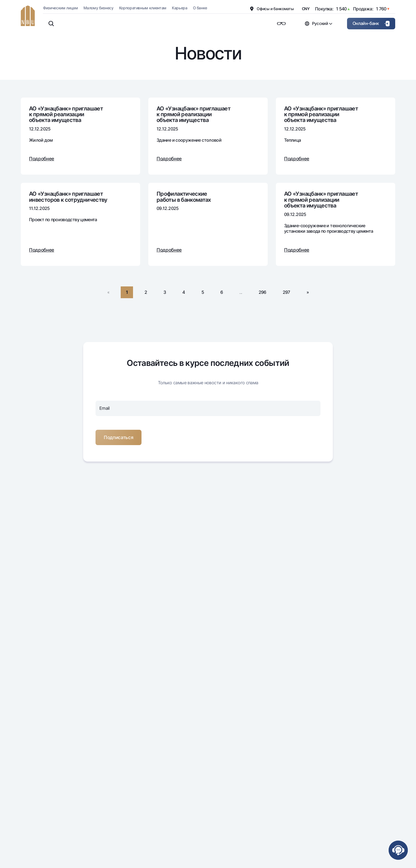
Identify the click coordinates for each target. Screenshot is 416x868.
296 (262, 292)
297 (286, 292)
